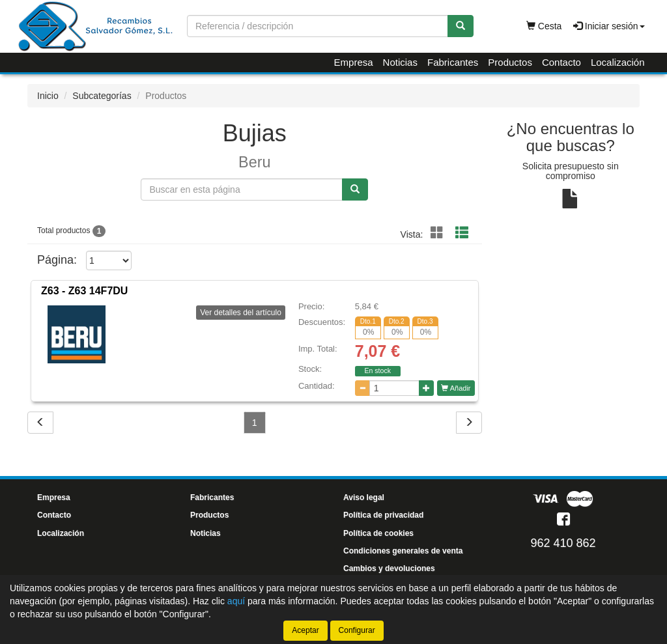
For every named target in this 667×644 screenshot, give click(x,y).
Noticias (400, 62)
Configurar (357, 630)
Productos (510, 62)
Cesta (544, 26)
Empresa (354, 62)
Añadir (456, 388)
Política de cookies (378, 533)
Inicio (48, 96)
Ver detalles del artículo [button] (241, 313)
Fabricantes (453, 62)
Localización (618, 62)
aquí (236, 601)
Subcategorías (102, 96)
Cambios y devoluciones (389, 568)
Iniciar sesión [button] (609, 26)
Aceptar (305, 630)
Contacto (561, 62)
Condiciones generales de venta (403, 551)
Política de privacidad (383, 515)
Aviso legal (364, 497)
